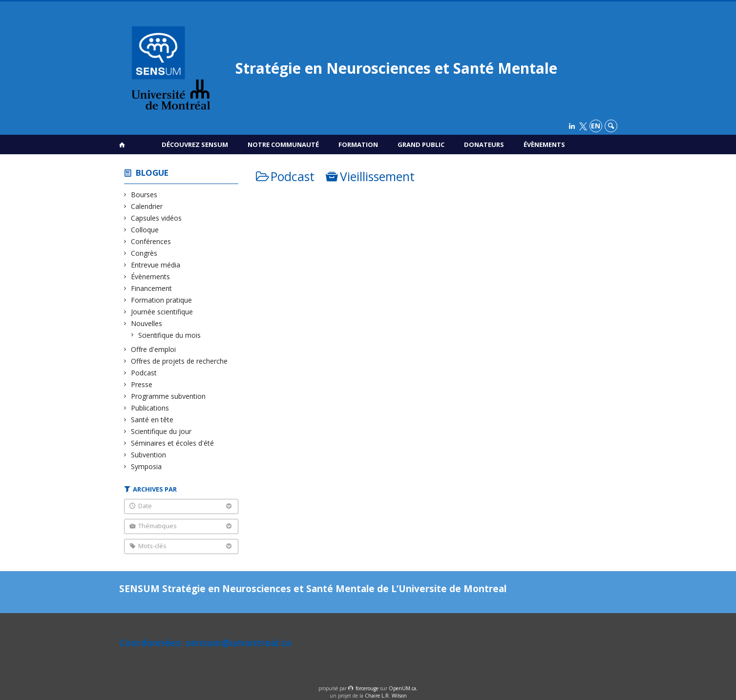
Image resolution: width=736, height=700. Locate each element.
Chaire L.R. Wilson (386, 696)
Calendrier (147, 206)
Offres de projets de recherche (179, 361)
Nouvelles (147, 323)
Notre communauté (283, 144)
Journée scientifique (162, 312)
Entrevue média (156, 265)
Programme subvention (168, 396)
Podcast (144, 373)
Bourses (144, 195)
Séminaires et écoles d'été (173, 443)
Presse (142, 384)
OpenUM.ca (402, 688)
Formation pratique (162, 300)
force (367, 688)
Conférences (151, 241)
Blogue (152, 173)
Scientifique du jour (161, 431)
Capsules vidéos (157, 218)
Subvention (149, 455)
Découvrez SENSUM (195, 144)
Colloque (145, 230)
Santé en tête (152, 420)
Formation (358, 144)
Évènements (544, 144)
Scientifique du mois (170, 335)
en (596, 126)
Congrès (144, 253)
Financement (152, 288)
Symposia (147, 466)
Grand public (421, 144)
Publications (150, 408)
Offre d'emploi (154, 349)
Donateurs (484, 144)
